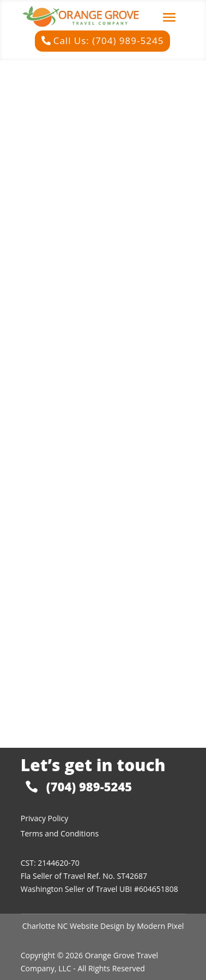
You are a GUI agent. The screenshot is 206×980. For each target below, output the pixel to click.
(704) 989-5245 (89, 786)
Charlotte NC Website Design (74, 926)
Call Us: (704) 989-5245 (109, 41)
